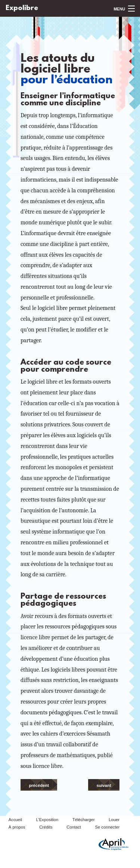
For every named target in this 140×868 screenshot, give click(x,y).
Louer (114, 820)
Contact (74, 827)
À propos (17, 827)
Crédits (46, 827)
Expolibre (22, 8)
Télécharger (84, 820)
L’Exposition (47, 820)
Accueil (15, 820)
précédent (39, 785)
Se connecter (108, 827)
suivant (104, 785)
